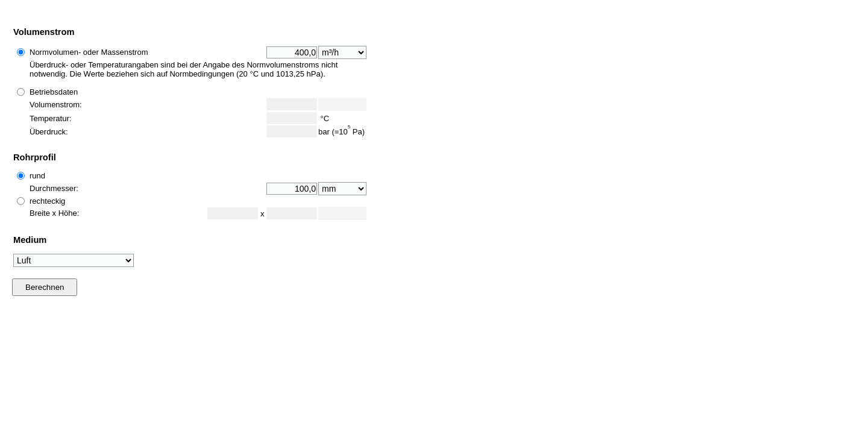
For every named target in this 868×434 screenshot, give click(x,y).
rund (37, 176)
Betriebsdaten (54, 92)
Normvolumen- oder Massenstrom (89, 52)
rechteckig (47, 201)
